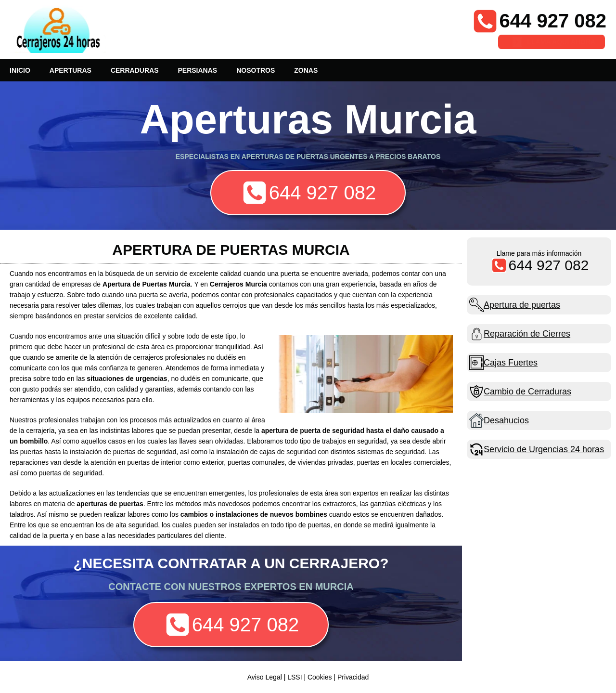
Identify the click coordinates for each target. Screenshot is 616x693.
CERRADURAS (135, 70)
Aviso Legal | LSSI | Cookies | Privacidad (308, 677)
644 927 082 (553, 21)
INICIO (20, 70)
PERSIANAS (197, 70)
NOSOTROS (256, 70)
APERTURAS (71, 70)
